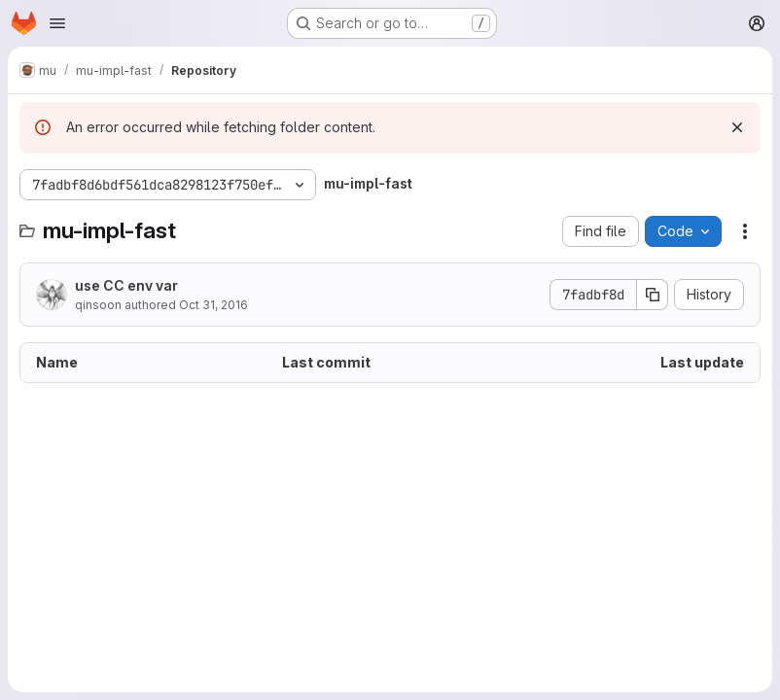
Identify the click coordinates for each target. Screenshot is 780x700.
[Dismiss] (737, 127)
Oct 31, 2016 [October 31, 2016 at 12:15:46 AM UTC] (213, 305)
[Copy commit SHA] (653, 295)
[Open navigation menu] (57, 23)
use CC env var (126, 285)
